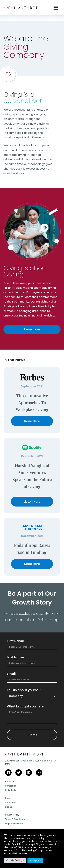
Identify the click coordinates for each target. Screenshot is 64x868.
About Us (10, 781)
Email (11, 674)
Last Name (15, 657)
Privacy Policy (12, 815)
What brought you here (25, 706)
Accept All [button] (35, 860)
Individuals (10, 790)
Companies (11, 786)
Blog (7, 798)
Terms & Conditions (15, 819)
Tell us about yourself (24, 690)
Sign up (9, 807)
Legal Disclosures (14, 824)
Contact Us (11, 802)
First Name (15, 641)
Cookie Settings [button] (15, 860)
